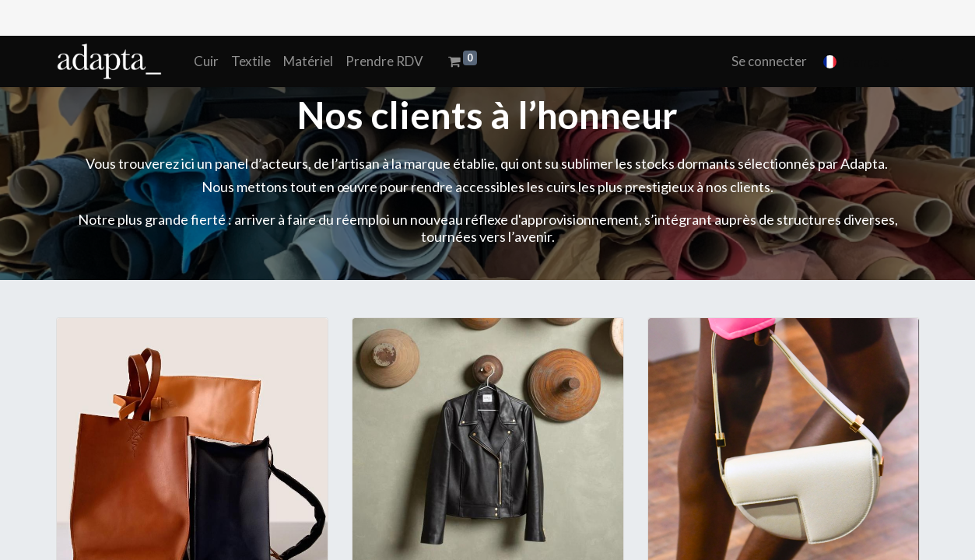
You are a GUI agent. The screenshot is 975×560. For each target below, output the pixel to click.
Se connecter (769, 61)
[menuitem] (206, 61)
